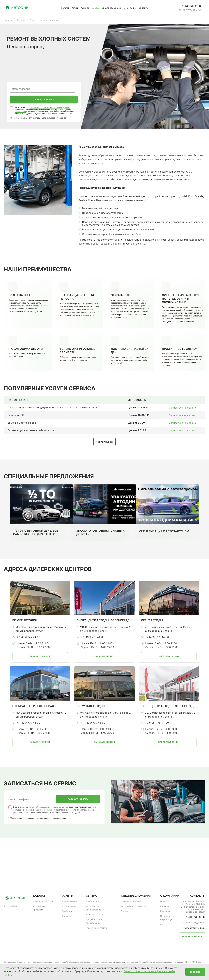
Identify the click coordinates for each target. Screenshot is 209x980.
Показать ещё (104, 442)
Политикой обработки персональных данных (50, 107)
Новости (165, 901)
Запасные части (94, 914)
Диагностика (92, 901)
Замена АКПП (16, 415)
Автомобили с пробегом (40, 908)
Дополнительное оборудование (94, 921)
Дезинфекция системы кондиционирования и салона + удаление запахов (52, 407)
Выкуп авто (68, 916)
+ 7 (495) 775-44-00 (93, 723)
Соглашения (20, 112)
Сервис (96, 8)
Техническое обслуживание (93, 908)
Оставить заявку (44, 100)
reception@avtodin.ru (194, 928)
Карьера (165, 906)
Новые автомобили (43, 901)
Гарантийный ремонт (97, 928)
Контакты (143, 8)
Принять (195, 972)
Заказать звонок (40, 656)
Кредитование (69, 901)
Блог (163, 924)
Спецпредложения (112, 8)
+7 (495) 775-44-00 (191, 6)
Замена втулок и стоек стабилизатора (31, 430)
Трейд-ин (67, 911)
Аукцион (85, 8)
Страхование (69, 906)
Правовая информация (167, 918)
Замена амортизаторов (22, 423)
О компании (130, 8)
